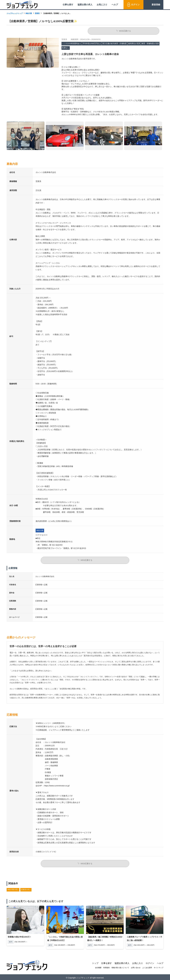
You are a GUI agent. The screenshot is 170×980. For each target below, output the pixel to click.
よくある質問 (147, 966)
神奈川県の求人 (13, 888)
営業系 (37, 13)
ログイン (135, 5)
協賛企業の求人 (85, 5)
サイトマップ (159, 966)
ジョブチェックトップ (15, 13)
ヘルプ (115, 5)
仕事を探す (68, 5)
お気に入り (102, 5)
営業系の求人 (26, 888)
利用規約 (107, 966)
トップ (95, 962)
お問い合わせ (136, 966)
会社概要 (98, 966)
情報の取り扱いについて (120, 966)
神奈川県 (29, 13)
